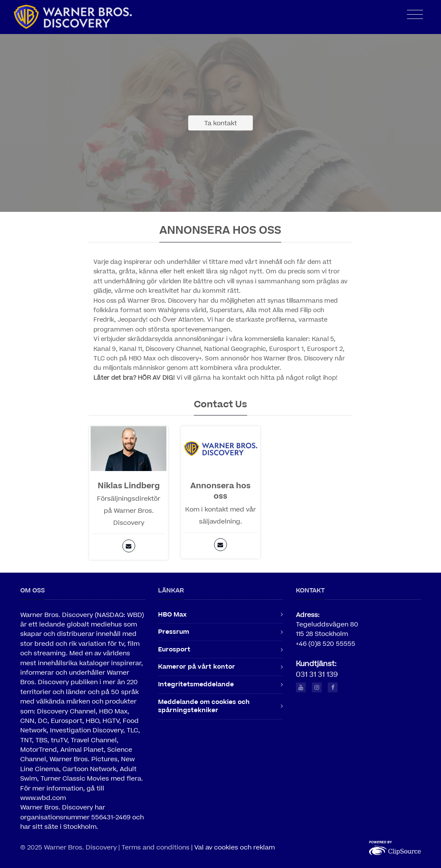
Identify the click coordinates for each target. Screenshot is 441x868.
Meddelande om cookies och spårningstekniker (204, 706)
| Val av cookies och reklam (233, 848)
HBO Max (172, 615)
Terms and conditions (155, 848)
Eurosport (174, 649)
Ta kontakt (220, 123)
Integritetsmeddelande (196, 684)
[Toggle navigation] (415, 15)
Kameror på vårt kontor (197, 667)
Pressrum (174, 632)
